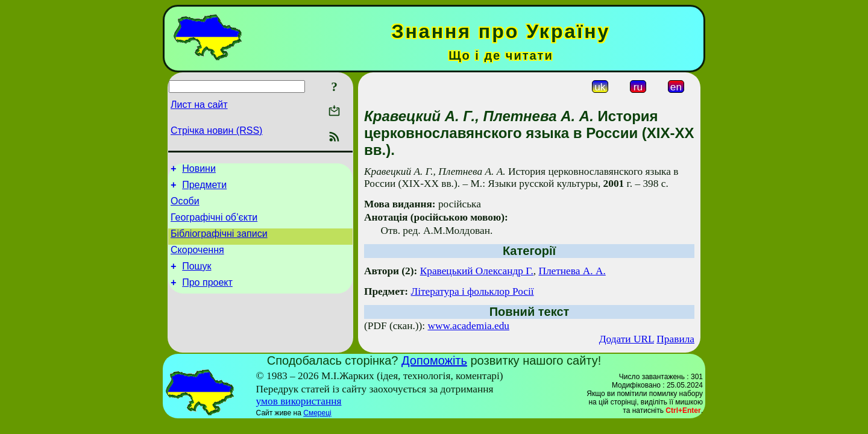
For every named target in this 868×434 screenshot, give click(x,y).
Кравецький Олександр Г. (477, 271)
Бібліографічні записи (219, 243)
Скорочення (197, 261)
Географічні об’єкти (214, 225)
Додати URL (627, 339)
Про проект (207, 297)
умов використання (299, 401)
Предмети (204, 188)
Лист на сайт (199, 105)
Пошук (197, 279)
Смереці (317, 413)
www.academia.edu (469, 326)
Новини (199, 170)
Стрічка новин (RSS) (216, 131)
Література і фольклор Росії (472, 291)
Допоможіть (434, 360)
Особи (185, 206)
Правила (675, 339)
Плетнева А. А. (572, 271)
